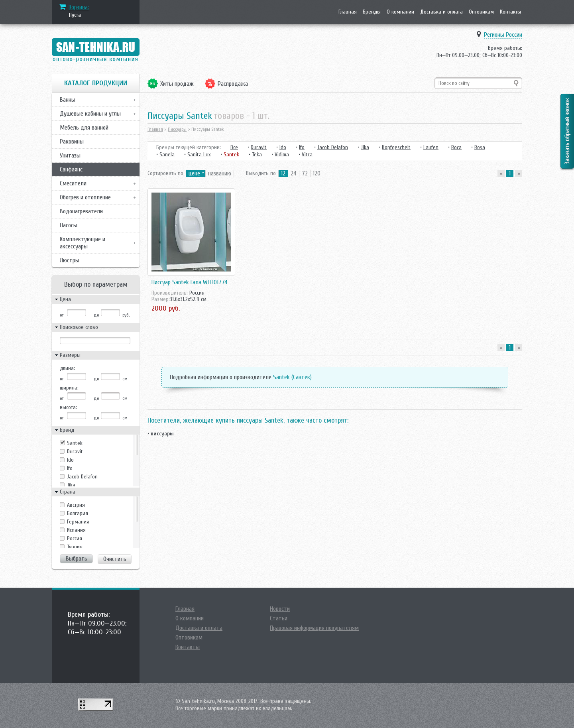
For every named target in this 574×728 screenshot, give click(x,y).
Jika (71, 485)
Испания (76, 530)
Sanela (167, 154)
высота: (68, 407)
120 (317, 173)
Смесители (73, 183)
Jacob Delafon (82, 477)
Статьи (279, 618)
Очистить (115, 559)
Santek (75, 443)
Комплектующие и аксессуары (83, 243)
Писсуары (177, 129)
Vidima (282, 154)
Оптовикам (481, 12)
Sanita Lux (199, 154)
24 (294, 173)
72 (305, 173)
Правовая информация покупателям (314, 628)
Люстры (70, 260)
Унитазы (70, 155)
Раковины (72, 142)
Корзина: (79, 7)
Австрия (76, 505)
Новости (280, 609)
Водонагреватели (81, 211)
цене (194, 173)
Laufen (431, 147)
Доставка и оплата (441, 12)
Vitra (307, 154)
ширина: (69, 388)
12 (283, 173)
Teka (257, 154)
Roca (456, 147)
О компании (400, 12)
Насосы (69, 225)
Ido (70, 460)
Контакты (510, 12)
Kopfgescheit (396, 147)
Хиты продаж (177, 84)
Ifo (70, 468)
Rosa (480, 147)
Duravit (75, 452)
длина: (67, 368)
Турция (75, 547)
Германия (78, 522)
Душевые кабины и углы (90, 114)
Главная (348, 12)
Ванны (68, 100)
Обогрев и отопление (85, 197)
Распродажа (233, 84)
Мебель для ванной (84, 128)
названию (220, 173)
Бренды (372, 12)
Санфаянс (71, 169)
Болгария (78, 513)
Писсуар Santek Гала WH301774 (190, 282)
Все (234, 147)
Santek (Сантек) (292, 377)
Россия (75, 538)
